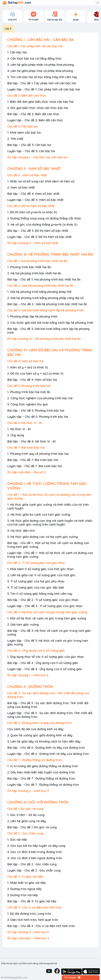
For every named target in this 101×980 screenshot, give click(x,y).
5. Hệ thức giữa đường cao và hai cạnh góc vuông (42, 537)
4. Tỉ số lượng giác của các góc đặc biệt (36, 587)
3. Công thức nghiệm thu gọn (28, 404)
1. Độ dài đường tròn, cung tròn (29, 914)
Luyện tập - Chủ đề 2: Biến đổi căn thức (35, 120)
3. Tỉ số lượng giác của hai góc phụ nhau (36, 581)
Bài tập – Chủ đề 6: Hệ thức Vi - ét (31, 441)
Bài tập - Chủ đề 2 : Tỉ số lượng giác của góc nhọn (43, 600)
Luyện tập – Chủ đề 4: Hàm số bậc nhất (35, 200)
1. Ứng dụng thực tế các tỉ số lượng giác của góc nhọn (46, 657)
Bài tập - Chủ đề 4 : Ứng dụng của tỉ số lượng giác (43, 663)
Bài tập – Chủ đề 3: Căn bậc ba (29, 145)
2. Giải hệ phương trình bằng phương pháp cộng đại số (45, 298)
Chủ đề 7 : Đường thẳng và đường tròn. (35, 760)
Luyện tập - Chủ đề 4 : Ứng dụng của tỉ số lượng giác (45, 669)
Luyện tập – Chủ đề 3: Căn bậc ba (31, 151)
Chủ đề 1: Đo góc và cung (25, 809)
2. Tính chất (15, 139)
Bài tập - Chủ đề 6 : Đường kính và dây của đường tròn (46, 748)
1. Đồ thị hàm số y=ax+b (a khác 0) (32, 212)
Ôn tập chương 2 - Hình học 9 (28, 791)
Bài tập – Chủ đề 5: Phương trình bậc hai (36, 410)
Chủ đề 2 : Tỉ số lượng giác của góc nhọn (36, 563)
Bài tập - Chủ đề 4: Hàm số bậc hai (32, 380)
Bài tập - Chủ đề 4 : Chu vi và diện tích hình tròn (41, 926)
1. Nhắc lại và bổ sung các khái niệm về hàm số (41, 181)
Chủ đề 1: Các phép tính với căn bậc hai (35, 46)
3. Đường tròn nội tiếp (23, 895)
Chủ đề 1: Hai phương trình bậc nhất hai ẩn (37, 261)
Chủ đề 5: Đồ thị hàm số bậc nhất (31, 206)
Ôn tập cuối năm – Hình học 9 (28, 938)
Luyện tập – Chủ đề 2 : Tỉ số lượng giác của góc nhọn (45, 606)
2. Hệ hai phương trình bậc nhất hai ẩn (34, 273)
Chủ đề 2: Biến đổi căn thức (27, 95)
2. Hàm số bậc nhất (21, 187)
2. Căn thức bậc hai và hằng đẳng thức (34, 58)
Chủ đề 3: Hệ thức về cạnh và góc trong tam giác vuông (47, 612)
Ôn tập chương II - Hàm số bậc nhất (33, 243)
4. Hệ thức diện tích (21, 531)
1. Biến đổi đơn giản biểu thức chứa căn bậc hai (40, 102)
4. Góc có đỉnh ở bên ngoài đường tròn (35, 858)
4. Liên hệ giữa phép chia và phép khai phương (40, 71)
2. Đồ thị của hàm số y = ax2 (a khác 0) (35, 373)
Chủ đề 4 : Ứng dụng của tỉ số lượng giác (36, 650)
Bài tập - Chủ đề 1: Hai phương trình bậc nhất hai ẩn (44, 279)
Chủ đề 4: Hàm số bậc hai (25, 361)
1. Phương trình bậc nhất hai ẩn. (29, 267)
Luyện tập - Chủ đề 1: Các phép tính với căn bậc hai (43, 89)
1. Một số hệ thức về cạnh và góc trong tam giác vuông (47, 618)
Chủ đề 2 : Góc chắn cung (25, 833)
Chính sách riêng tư (31, 963)
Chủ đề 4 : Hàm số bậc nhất (27, 175)
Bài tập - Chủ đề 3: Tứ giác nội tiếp (32, 901)
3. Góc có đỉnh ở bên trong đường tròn (35, 852)
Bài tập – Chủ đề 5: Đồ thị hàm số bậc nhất (38, 231)
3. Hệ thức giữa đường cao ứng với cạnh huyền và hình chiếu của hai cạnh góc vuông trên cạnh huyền (50, 523)
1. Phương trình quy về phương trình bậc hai (38, 454)
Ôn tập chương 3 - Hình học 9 (28, 932)
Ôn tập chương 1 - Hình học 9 (28, 675)
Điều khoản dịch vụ (11, 963)
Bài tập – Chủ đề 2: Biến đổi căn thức (33, 114)
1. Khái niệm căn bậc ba (24, 133)
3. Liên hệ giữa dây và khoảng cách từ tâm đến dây (44, 741)
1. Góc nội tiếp (17, 840)
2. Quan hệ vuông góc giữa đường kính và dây (40, 735)
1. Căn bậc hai (17, 52)
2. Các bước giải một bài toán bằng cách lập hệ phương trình (50, 323)
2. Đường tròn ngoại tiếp (24, 889)
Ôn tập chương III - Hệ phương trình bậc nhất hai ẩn (44, 339)
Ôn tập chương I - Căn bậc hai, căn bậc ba (37, 157)
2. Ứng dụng (16, 435)
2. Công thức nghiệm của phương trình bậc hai (40, 398)
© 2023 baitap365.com (14, 977)
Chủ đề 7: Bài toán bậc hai (26, 447)
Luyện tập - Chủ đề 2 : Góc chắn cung (34, 870)
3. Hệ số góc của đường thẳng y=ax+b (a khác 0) (42, 224)
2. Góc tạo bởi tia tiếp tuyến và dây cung (36, 846)
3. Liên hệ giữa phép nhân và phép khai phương (41, 65)
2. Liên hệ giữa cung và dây (26, 821)
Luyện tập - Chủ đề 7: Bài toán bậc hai (34, 466)
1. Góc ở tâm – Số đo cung (26, 815)
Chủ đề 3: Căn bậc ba (22, 126)
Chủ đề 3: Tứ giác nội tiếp (25, 877)
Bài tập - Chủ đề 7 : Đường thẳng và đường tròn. (41, 778)
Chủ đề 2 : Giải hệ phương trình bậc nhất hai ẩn (40, 286)
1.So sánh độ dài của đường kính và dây (35, 729)
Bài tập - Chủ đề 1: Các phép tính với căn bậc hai (42, 83)
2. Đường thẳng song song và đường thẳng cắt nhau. (44, 218)
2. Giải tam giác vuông (23, 624)
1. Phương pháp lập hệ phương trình (32, 316)
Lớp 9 (8, 29)
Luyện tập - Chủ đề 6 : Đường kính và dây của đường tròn (48, 754)
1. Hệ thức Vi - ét (19, 429)
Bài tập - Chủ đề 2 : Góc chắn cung (32, 864)
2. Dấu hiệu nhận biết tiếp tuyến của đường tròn (41, 772)
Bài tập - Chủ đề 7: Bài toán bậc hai (33, 460)
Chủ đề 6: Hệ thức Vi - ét (25, 423)
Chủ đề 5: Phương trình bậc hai (29, 386)
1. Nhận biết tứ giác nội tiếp (26, 883)
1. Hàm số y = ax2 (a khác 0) (28, 367)
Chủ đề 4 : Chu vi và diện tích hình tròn (34, 907)
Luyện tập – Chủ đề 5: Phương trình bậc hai (38, 417)
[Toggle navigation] (98, 3)
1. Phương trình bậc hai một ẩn (29, 392)
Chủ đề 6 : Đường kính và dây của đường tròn (39, 723)
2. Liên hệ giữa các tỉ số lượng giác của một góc (41, 575)
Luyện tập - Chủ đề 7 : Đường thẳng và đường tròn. (43, 785)
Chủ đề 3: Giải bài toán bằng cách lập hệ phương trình (45, 310)
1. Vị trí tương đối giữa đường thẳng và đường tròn (43, 766)
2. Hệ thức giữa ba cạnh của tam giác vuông (39, 514)
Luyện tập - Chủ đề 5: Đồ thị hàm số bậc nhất (39, 237)
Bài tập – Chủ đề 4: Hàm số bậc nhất (33, 194)
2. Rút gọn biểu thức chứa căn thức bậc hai (38, 108)
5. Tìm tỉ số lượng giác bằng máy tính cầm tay (40, 594)
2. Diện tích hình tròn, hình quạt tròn (33, 920)
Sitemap (45, 963)
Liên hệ (53, 963)
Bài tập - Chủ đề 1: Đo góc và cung (32, 827)
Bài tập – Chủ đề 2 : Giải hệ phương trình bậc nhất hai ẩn (47, 304)
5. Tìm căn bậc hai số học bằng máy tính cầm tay (42, 77)
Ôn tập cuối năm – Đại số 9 (26, 472)
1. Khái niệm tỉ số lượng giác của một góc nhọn (40, 569)
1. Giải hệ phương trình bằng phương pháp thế (39, 292)
